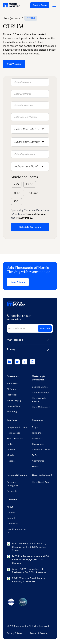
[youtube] (17, 362)
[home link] (11, 5)
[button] (30, 129)
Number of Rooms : (25, 177)
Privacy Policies (15, 633)
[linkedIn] (9, 362)
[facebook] (25, 362)
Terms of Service (39, 633)
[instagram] (32, 362)
